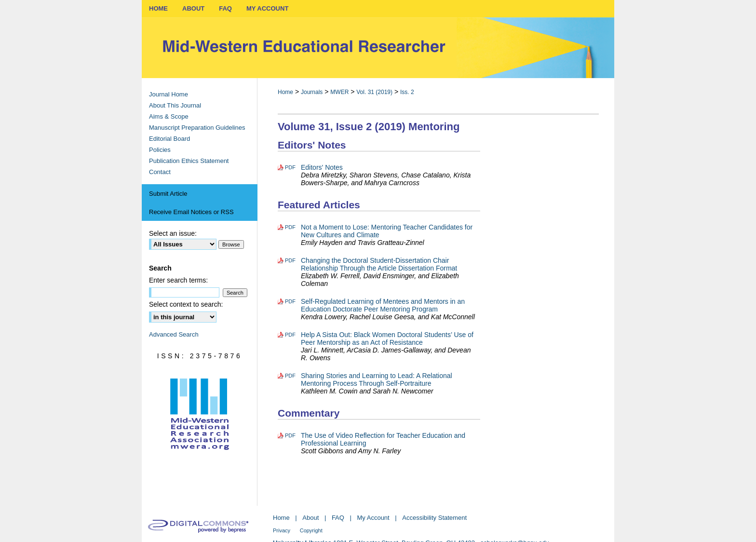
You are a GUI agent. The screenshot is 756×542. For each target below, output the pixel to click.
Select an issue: (173, 233)
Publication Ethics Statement (189, 161)
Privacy (282, 530)
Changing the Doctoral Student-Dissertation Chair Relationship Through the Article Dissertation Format (379, 264)
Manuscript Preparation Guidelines (197, 128)
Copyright (311, 530)
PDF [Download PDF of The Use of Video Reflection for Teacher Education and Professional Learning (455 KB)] (290, 435)
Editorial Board (169, 139)
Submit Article (168, 194)
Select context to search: (186, 304)
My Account (373, 518)
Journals (312, 92)
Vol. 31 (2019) (374, 92)
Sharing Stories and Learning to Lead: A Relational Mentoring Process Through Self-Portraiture (377, 379)
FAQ (338, 518)
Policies (160, 150)
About (310, 518)
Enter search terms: (178, 280)
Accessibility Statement (434, 518)
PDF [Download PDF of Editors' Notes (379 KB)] (290, 167)
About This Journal (175, 105)
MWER (339, 92)
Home (285, 92)
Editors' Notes (322, 167)
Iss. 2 (407, 92)
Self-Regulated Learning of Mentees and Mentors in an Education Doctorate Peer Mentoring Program (383, 305)
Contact (160, 172)
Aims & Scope (169, 116)
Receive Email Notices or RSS (191, 212)
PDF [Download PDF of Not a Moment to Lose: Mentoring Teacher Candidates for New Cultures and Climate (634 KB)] (290, 227)
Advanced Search (174, 334)
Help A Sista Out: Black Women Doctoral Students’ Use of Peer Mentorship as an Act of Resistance (387, 339)
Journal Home (169, 94)
